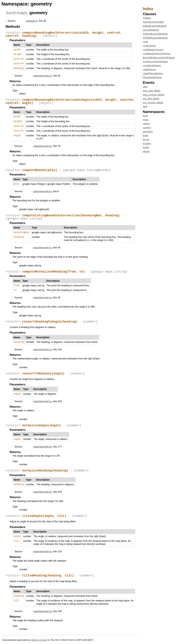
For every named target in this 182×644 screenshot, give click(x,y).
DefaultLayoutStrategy (155, 26)
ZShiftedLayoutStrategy (155, 38)
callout (146, 124)
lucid (11, 13)
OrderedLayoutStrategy (155, 34)
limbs (146, 135)
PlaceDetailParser (152, 77)
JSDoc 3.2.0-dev (39, 640)
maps (146, 120)
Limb (145, 42)
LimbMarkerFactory (153, 50)
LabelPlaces (149, 69)
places (146, 151)
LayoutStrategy (151, 30)
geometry (148, 132)
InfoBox (147, 18)
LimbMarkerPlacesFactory (157, 54)
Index (148, 9)
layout (146, 139)
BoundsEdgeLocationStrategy (159, 58)
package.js (32, 21)
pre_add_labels (151, 99)
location (147, 143)
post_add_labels (152, 91)
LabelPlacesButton (153, 73)
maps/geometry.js (42, 76)
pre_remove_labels (153, 103)
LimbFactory (149, 46)
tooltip (146, 147)
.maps (21, 13)
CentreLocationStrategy (155, 62)
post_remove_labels (154, 95)
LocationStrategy (152, 66)
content (147, 128)
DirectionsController (153, 22)
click (145, 87)
